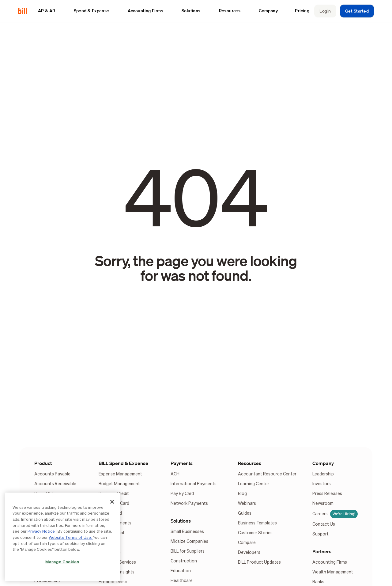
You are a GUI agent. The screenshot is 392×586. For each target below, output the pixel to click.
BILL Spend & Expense (123, 463)
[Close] (112, 502)
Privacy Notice (42, 532)
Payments (182, 463)
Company (323, 463)
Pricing (302, 11)
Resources (250, 463)
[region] (62, 537)
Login (325, 11)
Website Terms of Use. (71, 538)
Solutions (181, 521)
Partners (322, 551)
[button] (50, 11)
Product (43, 463)
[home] (25, 11)
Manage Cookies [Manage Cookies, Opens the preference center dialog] (62, 562)
